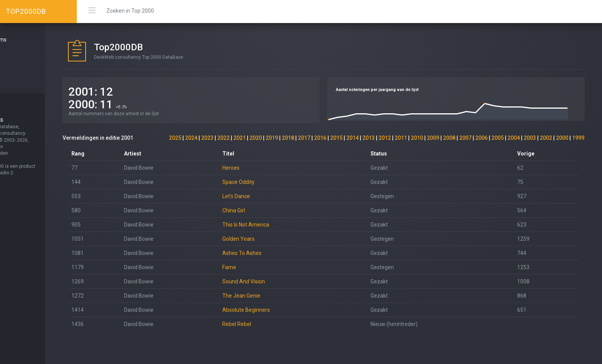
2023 (207, 138)
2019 (272, 138)
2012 (385, 138)
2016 (320, 138)
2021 (240, 138)
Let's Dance (259, 196)
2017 (304, 138)
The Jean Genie (264, 296)
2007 (465, 138)
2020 (256, 138)
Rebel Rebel (259, 324)
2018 (288, 138)
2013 (369, 138)
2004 (514, 138)
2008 (449, 138)
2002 (546, 138)
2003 (530, 138)
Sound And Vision (266, 281)
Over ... (18, 67)
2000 (562, 138)
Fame (252, 267)
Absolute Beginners (269, 310)
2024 (191, 138)
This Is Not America (268, 225)
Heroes (254, 168)
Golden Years (261, 239)
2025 (175, 138)
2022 (223, 138)
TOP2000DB (26, 11)
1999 (578, 138)
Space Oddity (261, 182)
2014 (352, 138)
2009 (433, 138)
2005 (498, 138)
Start (16, 53)
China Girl (256, 210)
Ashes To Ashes (265, 253)
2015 (336, 138)
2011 (401, 138)
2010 (417, 138)
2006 (481, 138)
